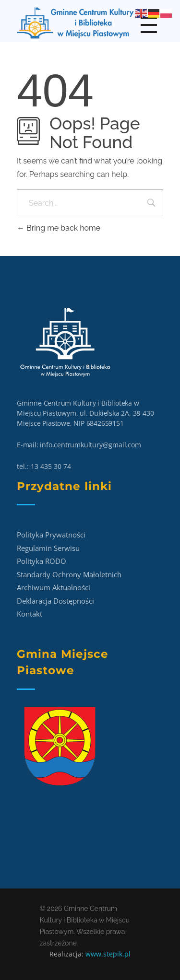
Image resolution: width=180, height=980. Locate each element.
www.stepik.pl (108, 954)
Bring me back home (59, 228)
